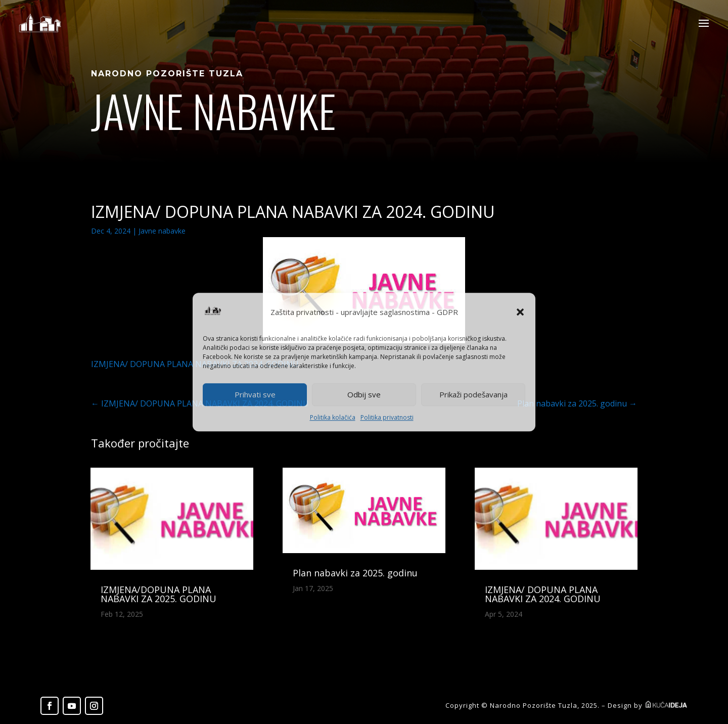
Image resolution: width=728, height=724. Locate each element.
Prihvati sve (255, 395)
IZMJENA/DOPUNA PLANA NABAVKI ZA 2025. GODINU (158, 594)
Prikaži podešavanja (473, 395)
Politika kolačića (333, 417)
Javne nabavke (162, 231)
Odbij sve (364, 395)
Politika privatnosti (387, 417)
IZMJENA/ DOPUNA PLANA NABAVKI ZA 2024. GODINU (543, 594)
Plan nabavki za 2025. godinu (355, 573)
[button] (520, 312)
